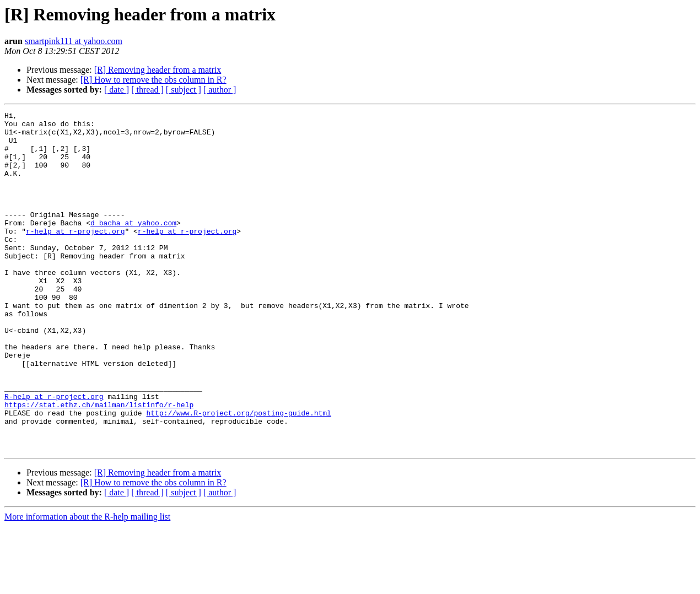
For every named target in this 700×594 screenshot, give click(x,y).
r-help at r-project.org (75, 256)
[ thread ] (147, 90)
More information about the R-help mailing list (87, 584)
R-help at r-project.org (54, 454)
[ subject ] (184, 90)
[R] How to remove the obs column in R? (154, 80)
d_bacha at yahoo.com (133, 246)
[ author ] (220, 90)
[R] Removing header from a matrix (158, 70)
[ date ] (117, 90)
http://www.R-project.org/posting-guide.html (238, 474)
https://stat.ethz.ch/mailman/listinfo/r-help (99, 464)
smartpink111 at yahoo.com (74, 41)
